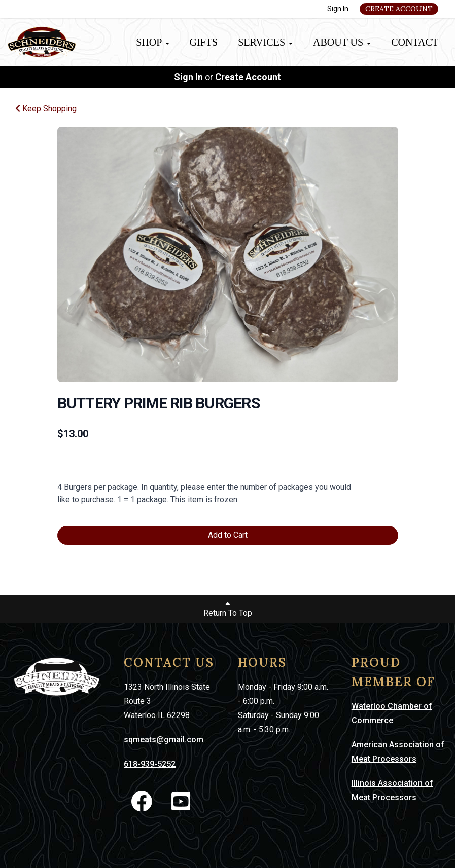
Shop (152, 42)
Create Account (399, 9)
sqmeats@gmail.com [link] (164, 740)
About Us (342, 42)
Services (265, 42)
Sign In (338, 9)
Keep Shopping (46, 109)
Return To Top (228, 609)
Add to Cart (228, 535)
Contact (415, 42)
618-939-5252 (150, 764)
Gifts (204, 42)
